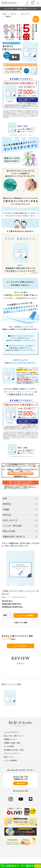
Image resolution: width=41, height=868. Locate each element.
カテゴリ (13, 14)
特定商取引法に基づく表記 (14, 750)
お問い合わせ (21, 783)
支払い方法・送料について (14, 736)
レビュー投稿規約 (10, 760)
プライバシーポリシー (12, 753)
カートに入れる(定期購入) (26, 615)
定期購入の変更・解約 (12, 743)
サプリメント (25, 14)
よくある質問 (9, 746)
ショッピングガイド (11, 732)
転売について (9, 757)
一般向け (8, 16)
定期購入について (10, 739)
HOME (4, 14)
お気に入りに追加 (21, 622)
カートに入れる (20, 646)
